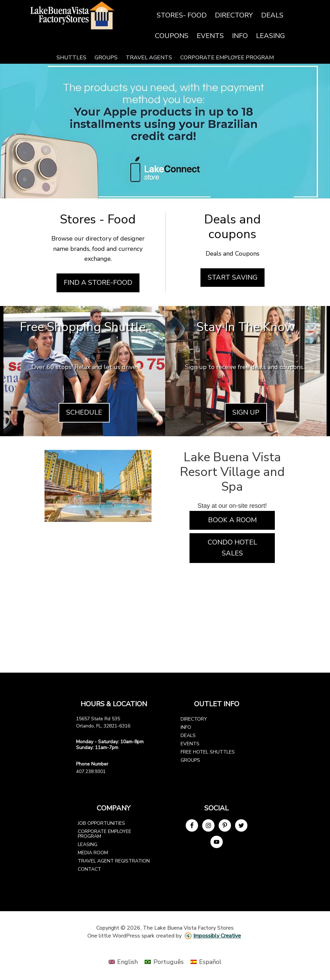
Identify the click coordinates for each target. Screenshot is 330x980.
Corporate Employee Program (105, 834)
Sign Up (246, 412)
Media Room (93, 853)
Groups (190, 760)
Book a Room (232, 520)
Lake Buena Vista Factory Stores (83, 15)
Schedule (84, 412)
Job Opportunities (101, 823)
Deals (188, 736)
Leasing (88, 844)
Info (186, 727)
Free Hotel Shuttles (208, 752)
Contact (89, 869)
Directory (194, 719)
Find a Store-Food (98, 283)
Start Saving (233, 277)
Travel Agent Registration (114, 861)
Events (190, 744)
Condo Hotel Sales (232, 548)
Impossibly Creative (217, 936)
